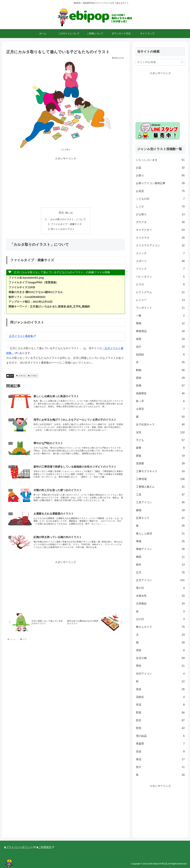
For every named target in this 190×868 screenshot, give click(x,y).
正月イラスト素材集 (22, 336)
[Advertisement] (66, 182)
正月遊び (33, 376)
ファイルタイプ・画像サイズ (66, 224)
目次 (61, 213)
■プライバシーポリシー (20, 847)
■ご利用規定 (45, 847)
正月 (10, 376)
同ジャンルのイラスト (63, 229)
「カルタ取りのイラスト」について (67, 219)
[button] (182, 62)
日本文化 (21, 376)
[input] (160, 62)
